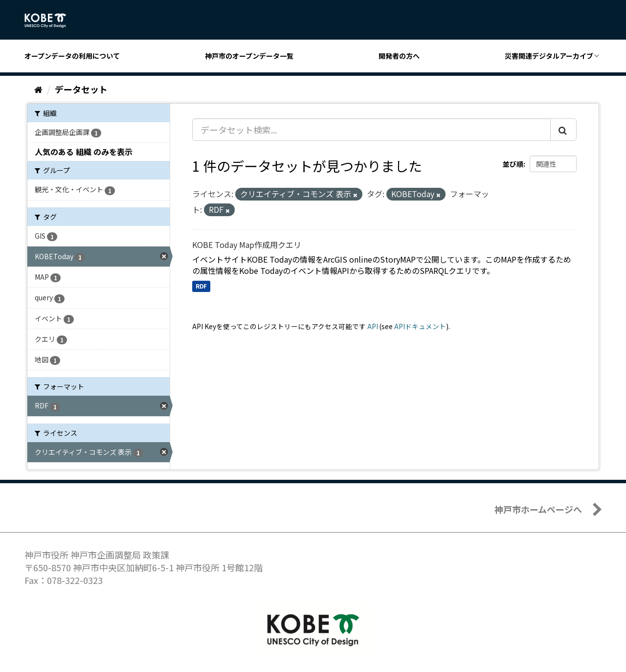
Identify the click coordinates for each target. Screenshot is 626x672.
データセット (81, 89)
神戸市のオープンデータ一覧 (249, 56)
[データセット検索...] (371, 130)
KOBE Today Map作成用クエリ (247, 245)
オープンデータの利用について (72, 56)
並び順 (513, 164)
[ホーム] (38, 89)
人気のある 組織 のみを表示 (84, 152)
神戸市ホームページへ (538, 509)
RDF (201, 286)
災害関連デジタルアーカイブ (549, 56)
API (373, 326)
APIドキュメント (420, 326)
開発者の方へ (399, 56)
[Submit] (563, 130)
